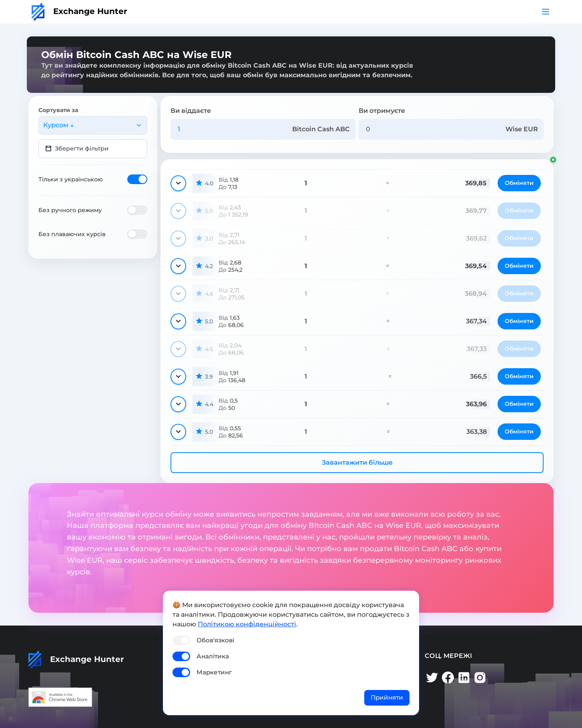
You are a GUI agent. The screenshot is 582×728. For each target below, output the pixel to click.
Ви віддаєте (191, 111)
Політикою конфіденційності (247, 624)
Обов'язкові (215, 640)
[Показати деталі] (178, 183)
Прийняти (387, 697)
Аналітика (213, 656)
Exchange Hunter (79, 11)
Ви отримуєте (382, 111)
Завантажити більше (357, 462)
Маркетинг (214, 672)
